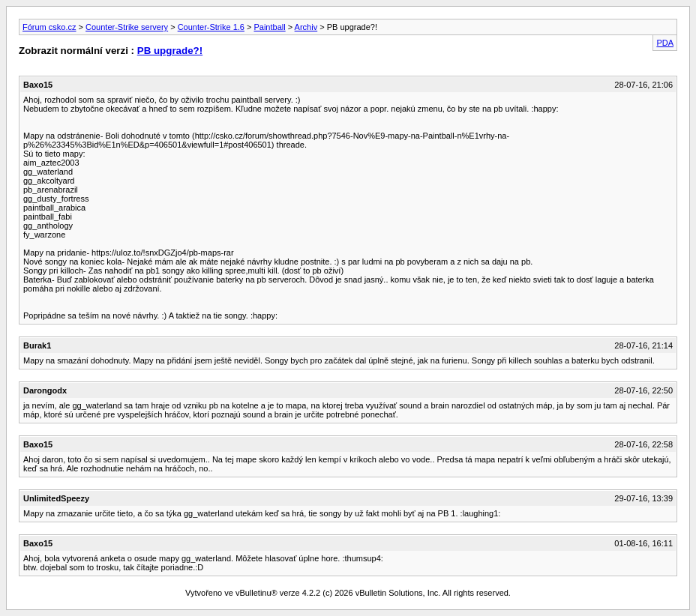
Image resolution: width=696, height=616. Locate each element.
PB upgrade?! (170, 51)
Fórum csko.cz (49, 27)
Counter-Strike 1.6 (211, 27)
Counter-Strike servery (127, 27)
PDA (665, 43)
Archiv (306, 27)
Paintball (269, 27)
